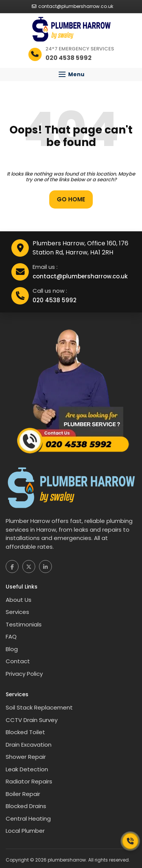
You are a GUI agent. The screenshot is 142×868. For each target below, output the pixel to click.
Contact (18, 661)
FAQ (11, 636)
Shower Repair (26, 757)
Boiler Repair (23, 794)
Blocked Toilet (25, 732)
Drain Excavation (29, 745)
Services (17, 612)
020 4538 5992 (55, 300)
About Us (19, 600)
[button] (71, 75)
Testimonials (24, 624)
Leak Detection (27, 769)
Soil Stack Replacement (39, 707)
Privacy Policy (24, 674)
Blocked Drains (26, 806)
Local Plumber (25, 831)
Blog (12, 649)
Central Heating (28, 819)
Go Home (71, 199)
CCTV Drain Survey (32, 720)
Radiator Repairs (29, 781)
